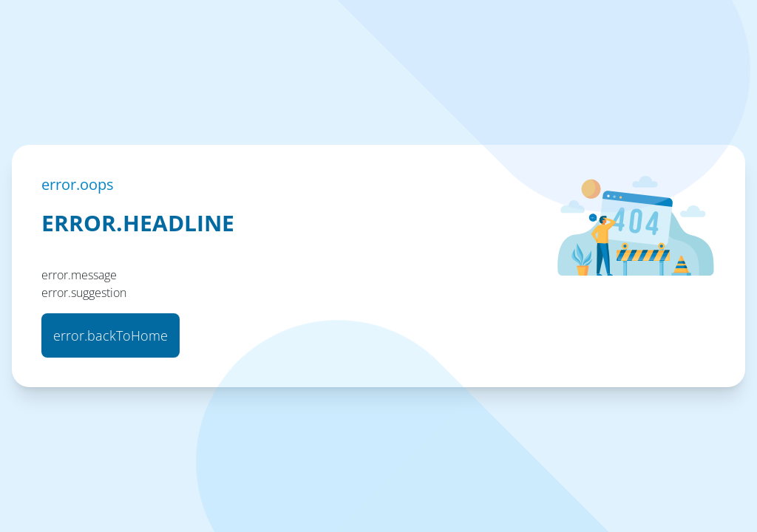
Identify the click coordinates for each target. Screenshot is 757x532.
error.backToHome (111, 335)
